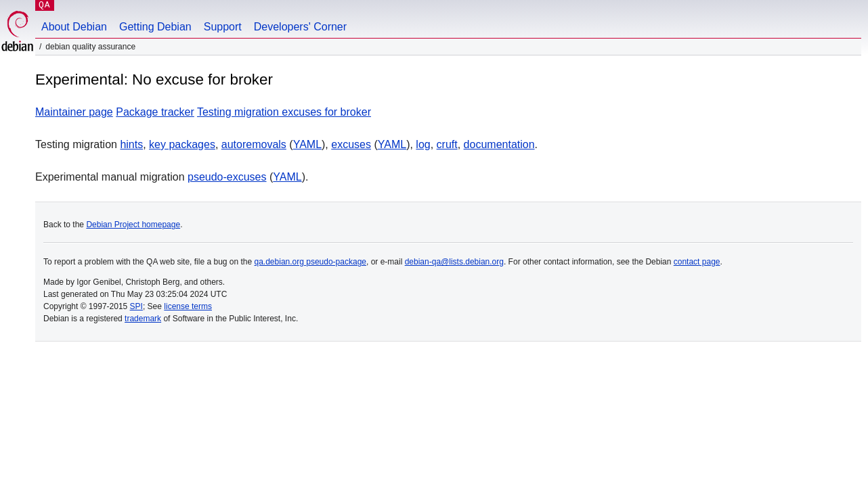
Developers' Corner (300, 27)
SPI (136, 306)
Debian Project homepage (133, 225)
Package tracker (155, 112)
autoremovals (254, 144)
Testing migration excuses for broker (284, 112)
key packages (182, 144)
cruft (447, 144)
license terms (188, 306)
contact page (697, 262)
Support (223, 27)
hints (131, 144)
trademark (143, 319)
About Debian (74, 27)
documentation (499, 144)
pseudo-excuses (227, 177)
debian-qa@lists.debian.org (454, 262)
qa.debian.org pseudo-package (310, 262)
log (423, 144)
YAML (307, 144)
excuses (351, 144)
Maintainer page (74, 112)
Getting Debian (155, 27)
